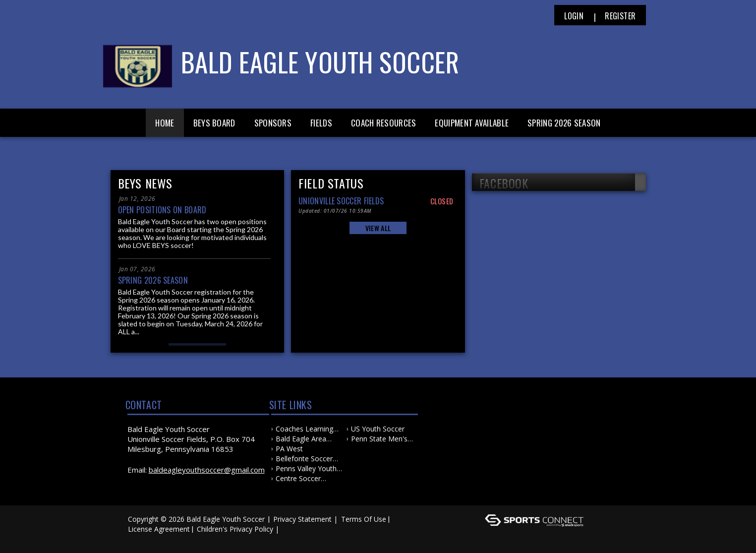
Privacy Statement (302, 519)
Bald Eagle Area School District (301, 439)
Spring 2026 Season (564, 123)
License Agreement (159, 529)
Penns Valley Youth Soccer (306, 469)
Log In (141, 539)
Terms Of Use (364, 519)
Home (165, 123)
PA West (289, 449)
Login (574, 16)
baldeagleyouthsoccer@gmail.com (207, 470)
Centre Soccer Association (298, 479)
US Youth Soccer (378, 429)
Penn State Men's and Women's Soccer (379, 439)
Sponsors (273, 123)
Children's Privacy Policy (235, 529)
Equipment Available (472, 123)
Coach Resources (384, 123)
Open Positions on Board (162, 210)
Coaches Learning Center (304, 429)
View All (378, 228)
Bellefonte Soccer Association (304, 459)
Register (620, 16)
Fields (321, 123)
